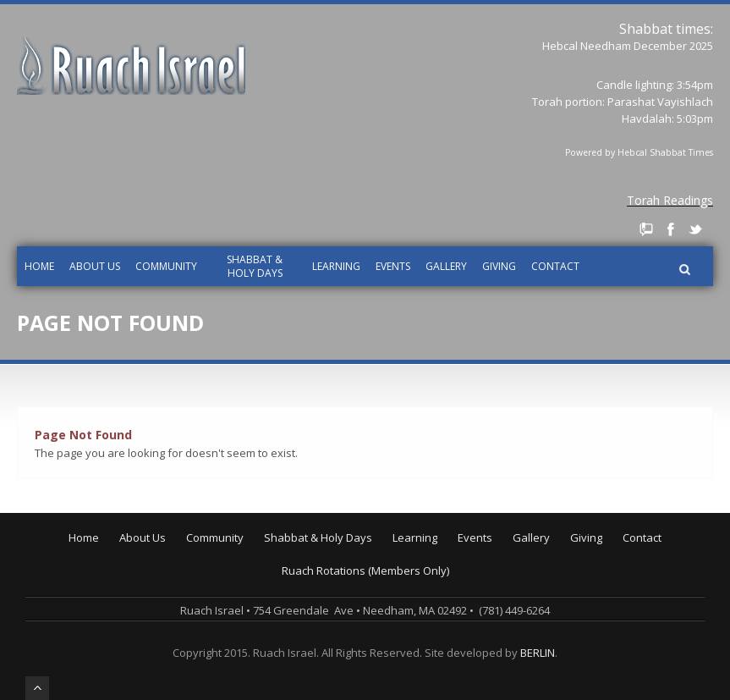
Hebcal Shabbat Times (665, 152)
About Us (95, 266)
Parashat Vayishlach (660, 102)
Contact (555, 266)
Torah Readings (670, 200)
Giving (499, 266)
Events (393, 266)
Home (39, 266)
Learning (336, 266)
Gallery (446, 266)
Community (166, 266)
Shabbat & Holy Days (255, 266)
